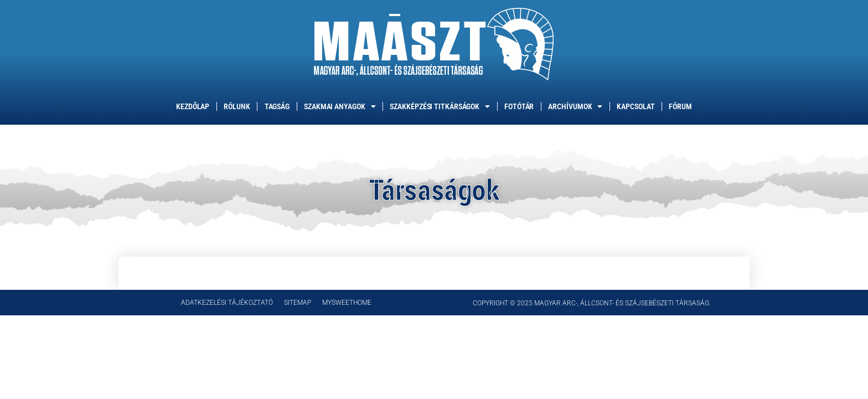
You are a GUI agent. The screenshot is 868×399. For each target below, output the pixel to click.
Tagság (277, 106)
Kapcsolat (635, 106)
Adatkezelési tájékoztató (227, 303)
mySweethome (347, 303)
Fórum (680, 106)
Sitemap (298, 303)
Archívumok (575, 106)
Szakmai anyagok (340, 106)
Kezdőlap (193, 106)
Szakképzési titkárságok (440, 106)
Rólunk (237, 106)
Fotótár (519, 106)
